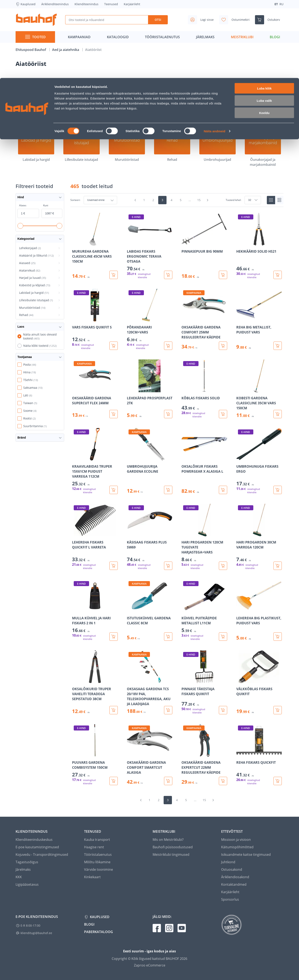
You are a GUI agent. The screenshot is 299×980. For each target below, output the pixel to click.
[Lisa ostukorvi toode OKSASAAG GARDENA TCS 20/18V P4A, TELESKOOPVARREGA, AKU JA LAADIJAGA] (168, 710)
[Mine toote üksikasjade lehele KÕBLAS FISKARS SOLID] (204, 389)
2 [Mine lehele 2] (153, 200)
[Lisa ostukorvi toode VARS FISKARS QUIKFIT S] (114, 346)
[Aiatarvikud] (172, 98)
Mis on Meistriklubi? (168, 840)
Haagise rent (94, 847)
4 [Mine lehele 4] (172, 200)
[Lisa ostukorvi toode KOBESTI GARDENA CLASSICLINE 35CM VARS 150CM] (278, 414)
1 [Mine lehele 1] (144, 200)
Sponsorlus (230, 899)
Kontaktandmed (234, 884)
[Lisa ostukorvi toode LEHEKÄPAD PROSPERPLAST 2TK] (168, 414)
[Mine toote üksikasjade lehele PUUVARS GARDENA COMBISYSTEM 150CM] (95, 754)
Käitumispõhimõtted (237, 847)
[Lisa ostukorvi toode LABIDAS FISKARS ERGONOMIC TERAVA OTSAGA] (168, 275)
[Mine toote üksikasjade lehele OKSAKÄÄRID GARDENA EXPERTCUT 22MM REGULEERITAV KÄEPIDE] (204, 754)
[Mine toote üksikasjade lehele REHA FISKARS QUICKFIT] (259, 754)
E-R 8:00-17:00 (30, 925)
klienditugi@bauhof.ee (36, 933)
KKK (19, 877)
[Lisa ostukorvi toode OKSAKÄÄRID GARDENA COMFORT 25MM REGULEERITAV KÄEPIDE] (223, 346)
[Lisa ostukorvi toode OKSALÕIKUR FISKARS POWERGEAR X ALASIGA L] (223, 490)
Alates (23, 205)
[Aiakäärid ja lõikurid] (81, 98)
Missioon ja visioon (236, 840)
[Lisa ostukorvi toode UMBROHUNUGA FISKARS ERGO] (278, 490)
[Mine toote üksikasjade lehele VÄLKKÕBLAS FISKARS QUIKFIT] (259, 682)
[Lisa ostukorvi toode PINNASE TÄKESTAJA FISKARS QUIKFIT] (223, 710)
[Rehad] (172, 144)
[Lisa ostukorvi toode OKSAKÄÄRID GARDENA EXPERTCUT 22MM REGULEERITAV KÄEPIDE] (223, 781)
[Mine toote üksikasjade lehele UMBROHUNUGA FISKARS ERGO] (259, 461)
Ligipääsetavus (27, 884)
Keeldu (264, 35)
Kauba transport (97, 840)
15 (199, 200)
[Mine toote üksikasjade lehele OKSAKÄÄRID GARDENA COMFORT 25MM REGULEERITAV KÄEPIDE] (204, 319)
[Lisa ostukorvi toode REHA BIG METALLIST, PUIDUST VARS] (278, 346)
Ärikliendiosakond (235, 877)
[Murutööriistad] (127, 144)
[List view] (279, 200)
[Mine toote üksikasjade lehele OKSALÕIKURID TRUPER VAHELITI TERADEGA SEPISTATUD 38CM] (95, 682)
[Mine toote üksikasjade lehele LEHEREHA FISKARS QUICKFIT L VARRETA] (95, 537)
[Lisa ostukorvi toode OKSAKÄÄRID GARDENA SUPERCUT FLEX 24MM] (114, 414)
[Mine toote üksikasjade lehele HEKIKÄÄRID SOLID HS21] (259, 246)
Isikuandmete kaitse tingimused (246, 855)
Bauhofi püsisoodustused (173, 847)
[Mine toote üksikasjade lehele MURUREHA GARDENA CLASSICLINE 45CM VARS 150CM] (95, 246)
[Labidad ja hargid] (36, 144)
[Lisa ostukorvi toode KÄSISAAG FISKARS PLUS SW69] (168, 566)
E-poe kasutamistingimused (37, 847)
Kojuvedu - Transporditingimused (42, 855)
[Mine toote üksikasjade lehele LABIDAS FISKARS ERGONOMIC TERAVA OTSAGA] (150, 246)
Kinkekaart (92, 877)
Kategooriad (40, 239)
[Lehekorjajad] (36, 98)
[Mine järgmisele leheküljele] (208, 200)
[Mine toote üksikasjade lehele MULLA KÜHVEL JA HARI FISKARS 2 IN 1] (95, 610)
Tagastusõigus (27, 862)
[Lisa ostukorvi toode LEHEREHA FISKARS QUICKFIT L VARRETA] (114, 566)
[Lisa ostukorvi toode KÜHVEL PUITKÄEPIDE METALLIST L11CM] (223, 637)
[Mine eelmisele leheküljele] (135, 200)
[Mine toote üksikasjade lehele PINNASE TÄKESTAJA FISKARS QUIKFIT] (204, 682)
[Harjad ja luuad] (217, 98)
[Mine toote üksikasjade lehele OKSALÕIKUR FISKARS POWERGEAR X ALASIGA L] (204, 461)
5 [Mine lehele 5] (181, 200)
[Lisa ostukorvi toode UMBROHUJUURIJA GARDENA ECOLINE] (168, 490)
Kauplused (99, 917)
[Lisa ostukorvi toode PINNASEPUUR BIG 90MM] (223, 275)
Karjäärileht (230, 892)
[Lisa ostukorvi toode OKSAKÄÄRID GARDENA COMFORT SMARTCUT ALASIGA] (168, 781)
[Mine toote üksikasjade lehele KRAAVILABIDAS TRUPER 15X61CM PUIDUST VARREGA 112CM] (95, 461)
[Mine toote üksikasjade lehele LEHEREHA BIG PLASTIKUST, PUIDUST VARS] (259, 610)
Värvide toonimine (99, 869)
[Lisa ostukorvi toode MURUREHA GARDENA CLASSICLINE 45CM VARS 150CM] (114, 275)
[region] (177, 499)
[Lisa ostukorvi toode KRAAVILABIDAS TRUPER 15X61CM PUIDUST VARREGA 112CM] (114, 490)
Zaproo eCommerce (150, 965)
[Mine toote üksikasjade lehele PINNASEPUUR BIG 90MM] (204, 246)
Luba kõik (264, 10)
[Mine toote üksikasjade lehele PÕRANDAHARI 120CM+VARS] (150, 319)
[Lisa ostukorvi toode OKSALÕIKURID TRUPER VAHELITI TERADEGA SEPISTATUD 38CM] (114, 710)
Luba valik (264, 23)
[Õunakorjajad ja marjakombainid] (263, 146)
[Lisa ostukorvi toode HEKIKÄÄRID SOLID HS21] (278, 275)
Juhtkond (228, 862)
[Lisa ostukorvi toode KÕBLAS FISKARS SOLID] (223, 414)
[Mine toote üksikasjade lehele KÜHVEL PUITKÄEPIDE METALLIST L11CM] (204, 610)
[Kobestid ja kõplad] (263, 98)
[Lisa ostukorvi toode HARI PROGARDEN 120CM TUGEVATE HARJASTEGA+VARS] (223, 566)
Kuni (46, 205)
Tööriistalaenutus (98, 855)
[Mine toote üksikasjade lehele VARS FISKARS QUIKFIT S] (95, 319)
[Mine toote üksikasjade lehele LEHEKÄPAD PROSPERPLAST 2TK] (150, 389)
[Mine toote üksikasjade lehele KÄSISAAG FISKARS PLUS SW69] (150, 537)
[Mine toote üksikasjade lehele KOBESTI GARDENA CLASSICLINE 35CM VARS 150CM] (259, 389)
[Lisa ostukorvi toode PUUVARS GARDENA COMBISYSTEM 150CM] (114, 781)
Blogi (89, 924)
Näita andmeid (214, 53)
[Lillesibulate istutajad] (81, 144)
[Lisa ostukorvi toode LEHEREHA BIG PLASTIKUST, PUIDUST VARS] (278, 637)
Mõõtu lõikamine (97, 862)
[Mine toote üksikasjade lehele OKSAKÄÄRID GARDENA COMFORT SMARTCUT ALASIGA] (150, 754)
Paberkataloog (99, 932)
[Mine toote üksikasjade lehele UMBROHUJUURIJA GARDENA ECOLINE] (150, 461)
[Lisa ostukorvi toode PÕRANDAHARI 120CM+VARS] (168, 346)
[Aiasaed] (127, 98)
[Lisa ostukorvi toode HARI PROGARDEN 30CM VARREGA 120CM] (278, 566)
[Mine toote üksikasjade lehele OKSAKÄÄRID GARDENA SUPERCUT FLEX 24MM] (95, 389)
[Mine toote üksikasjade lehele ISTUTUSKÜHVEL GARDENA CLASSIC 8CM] (150, 610)
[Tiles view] (271, 200)
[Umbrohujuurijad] (217, 144)
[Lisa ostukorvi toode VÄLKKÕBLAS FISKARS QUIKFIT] (278, 710)
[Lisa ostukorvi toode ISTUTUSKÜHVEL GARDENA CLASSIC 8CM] (168, 637)
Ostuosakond (232, 869)
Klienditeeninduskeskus (34, 840)
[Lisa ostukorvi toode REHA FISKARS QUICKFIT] (278, 781)
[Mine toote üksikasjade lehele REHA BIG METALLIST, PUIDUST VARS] (259, 319)
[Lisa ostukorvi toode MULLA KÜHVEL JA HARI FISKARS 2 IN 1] (114, 637)
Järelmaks (23, 869)
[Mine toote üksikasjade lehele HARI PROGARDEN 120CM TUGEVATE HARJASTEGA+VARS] (204, 537)
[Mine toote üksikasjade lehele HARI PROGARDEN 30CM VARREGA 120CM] (259, 537)
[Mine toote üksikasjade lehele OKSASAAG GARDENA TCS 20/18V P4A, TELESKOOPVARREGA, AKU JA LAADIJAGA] (150, 682)
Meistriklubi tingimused (171, 855)
